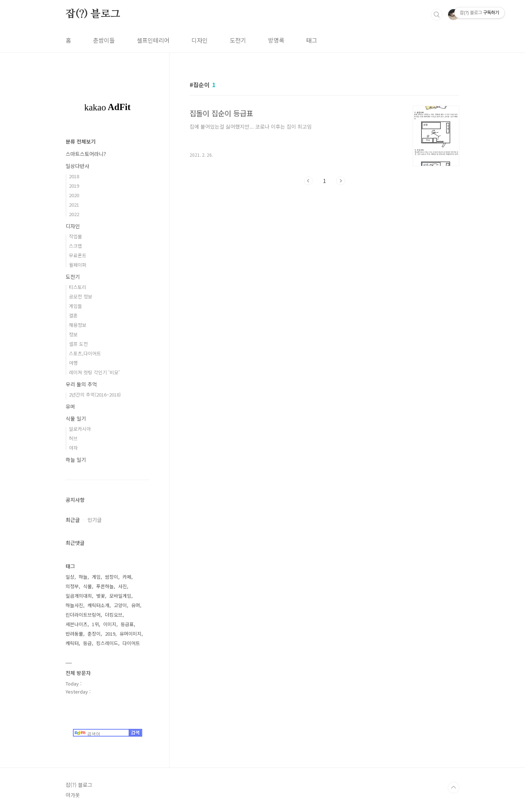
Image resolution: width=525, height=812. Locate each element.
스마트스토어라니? (86, 154)
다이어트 (131, 643)
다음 (341, 181)
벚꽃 (101, 596)
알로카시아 (80, 429)
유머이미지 (131, 634)
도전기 (238, 40)
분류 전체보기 (81, 141)
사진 (122, 586)
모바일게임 (120, 596)
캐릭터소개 (98, 605)
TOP (454, 788)
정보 (73, 334)
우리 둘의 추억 (81, 384)
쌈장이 (112, 577)
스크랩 (75, 246)
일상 (70, 577)
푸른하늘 (105, 586)
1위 (95, 624)
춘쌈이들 (104, 40)
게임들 (75, 306)
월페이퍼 (78, 265)
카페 (127, 577)
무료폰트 (78, 255)
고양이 (120, 605)
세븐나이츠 (77, 624)
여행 (73, 363)
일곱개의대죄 (79, 596)
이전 (308, 181)
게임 (96, 577)
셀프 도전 (78, 344)
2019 (74, 186)
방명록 (276, 40)
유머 (70, 406)
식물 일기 (76, 418)
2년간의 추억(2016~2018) (95, 395)
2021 (74, 205)
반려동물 (74, 634)
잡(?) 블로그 (93, 14)
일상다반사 (77, 166)
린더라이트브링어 (83, 615)
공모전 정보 (81, 296)
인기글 (95, 520)
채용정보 (78, 325)
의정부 (72, 586)
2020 (74, 195)
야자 (73, 448)
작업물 (75, 236)
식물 (87, 586)
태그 (312, 40)
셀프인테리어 (153, 40)
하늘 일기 (76, 460)
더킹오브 (114, 615)
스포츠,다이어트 (85, 353)
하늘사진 (74, 605)
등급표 (127, 624)
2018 (74, 176)
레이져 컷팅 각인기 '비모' (94, 372)
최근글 (73, 520)
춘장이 (94, 634)
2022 (74, 214)
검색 (437, 15)
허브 (73, 438)
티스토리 (78, 287)
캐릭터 (72, 643)
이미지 (110, 624)
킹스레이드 (107, 643)
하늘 (83, 577)
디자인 (200, 40)
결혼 (73, 315)
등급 (87, 643)
